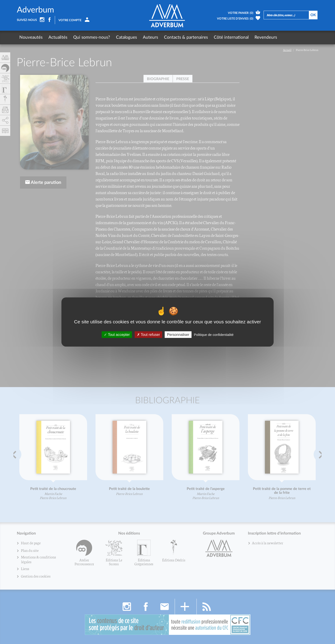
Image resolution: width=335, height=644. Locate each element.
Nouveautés (31, 37)
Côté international (231, 37)
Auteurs (150, 37)
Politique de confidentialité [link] (214, 335)
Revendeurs (266, 37)
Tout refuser (149, 335)
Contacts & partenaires (186, 37)
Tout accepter (117, 335)
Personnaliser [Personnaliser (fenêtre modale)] (178, 335)
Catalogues (126, 37)
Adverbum (35, 10)
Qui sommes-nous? (92, 37)
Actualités (58, 37)
